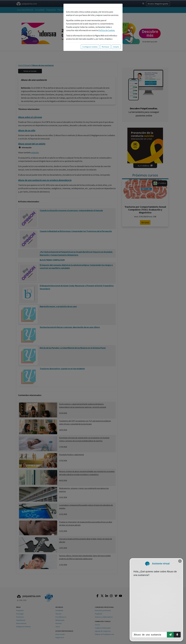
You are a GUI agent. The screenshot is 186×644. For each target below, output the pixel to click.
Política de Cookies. (107, 30)
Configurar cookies (90, 47)
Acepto (116, 47)
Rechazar (105, 47)
